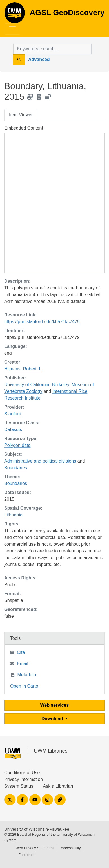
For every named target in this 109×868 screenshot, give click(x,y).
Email (23, 664)
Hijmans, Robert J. (23, 369)
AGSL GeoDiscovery (15, 15)
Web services (55, 705)
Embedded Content (24, 128)
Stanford (13, 414)
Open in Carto (24, 686)
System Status (19, 786)
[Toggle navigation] (12, 29)
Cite (21, 652)
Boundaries (16, 468)
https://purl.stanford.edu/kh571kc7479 (42, 322)
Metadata (27, 675)
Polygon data (17, 445)
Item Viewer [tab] (21, 115)
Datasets (13, 430)
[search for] (52, 49)
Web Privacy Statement (35, 848)
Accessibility (71, 848)
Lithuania (13, 515)
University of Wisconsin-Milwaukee (37, 829)
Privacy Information (24, 779)
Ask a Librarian (58, 786)
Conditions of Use (22, 773)
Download (53, 719)
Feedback (26, 855)
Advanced (39, 59)
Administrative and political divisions (40, 461)
